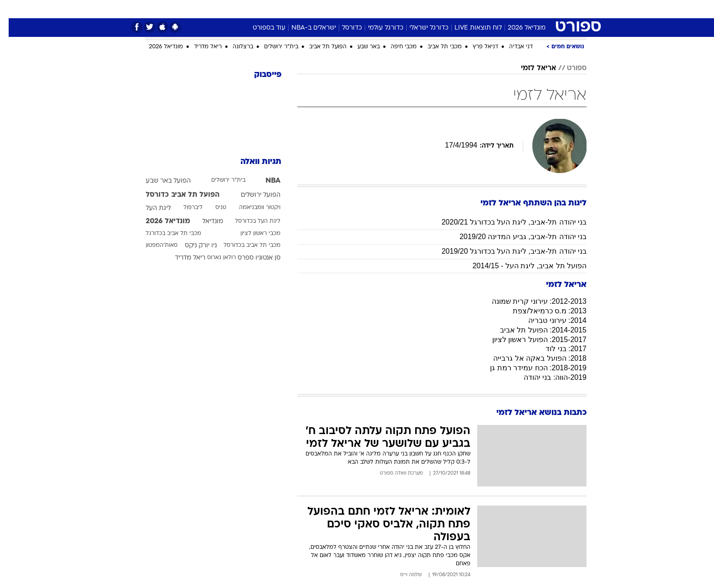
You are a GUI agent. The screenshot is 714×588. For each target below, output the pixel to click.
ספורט (505, 9)
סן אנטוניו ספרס (250, 258)
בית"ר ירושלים (273, 47)
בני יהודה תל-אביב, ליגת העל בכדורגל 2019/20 (505, 251)
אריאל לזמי (530, 68)
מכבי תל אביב (436, 47)
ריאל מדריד (199, 47)
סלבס (412, 9)
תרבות (440, 9)
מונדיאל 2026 (518, 28)
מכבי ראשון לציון (252, 234)
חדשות (535, 9)
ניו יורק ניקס (192, 246)
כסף (386, 9)
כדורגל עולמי (377, 28)
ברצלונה (234, 47)
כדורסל (343, 28)
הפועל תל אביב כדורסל (174, 195)
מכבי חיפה (395, 47)
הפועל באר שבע (160, 181)
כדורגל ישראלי (420, 28)
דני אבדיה (512, 47)
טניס (212, 208)
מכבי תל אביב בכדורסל (243, 245)
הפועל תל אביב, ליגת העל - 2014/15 (521, 266)
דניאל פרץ (477, 47)
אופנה (236, 9)
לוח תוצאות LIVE (469, 28)
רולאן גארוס (213, 258)
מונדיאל (473, 9)
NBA (264, 181)
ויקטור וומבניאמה (251, 208)
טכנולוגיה (269, 9)
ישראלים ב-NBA (305, 28)
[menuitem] (530, 9)
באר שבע (360, 47)
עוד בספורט (260, 28)
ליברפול (184, 208)
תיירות (303, 9)
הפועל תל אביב (319, 47)
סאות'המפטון (153, 245)
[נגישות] (13, 9)
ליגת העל (150, 208)
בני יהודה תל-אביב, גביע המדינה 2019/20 (514, 237)
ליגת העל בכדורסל (249, 221)
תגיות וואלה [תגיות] (252, 162)
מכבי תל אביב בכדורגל (165, 234)
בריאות (334, 9)
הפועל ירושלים (252, 195)
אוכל (362, 9)
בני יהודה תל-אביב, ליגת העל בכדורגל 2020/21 (505, 222)
